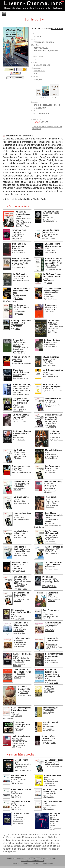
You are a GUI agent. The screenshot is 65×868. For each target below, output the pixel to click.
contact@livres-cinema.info (33, 861)
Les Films (52, 541)
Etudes (37, 36)
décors (37, 48)
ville (45, 48)
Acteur (49, 729)
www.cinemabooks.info (44, 863)
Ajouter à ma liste (15, 78)
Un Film (19, 238)
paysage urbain (41, 51)
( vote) (41, 122)
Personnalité (53, 526)
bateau (54, 51)
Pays (22, 226)
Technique (39, 42)
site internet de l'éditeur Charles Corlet (28, 199)
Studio (54, 331)
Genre (52, 629)
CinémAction (39, 71)
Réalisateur (51, 220)
